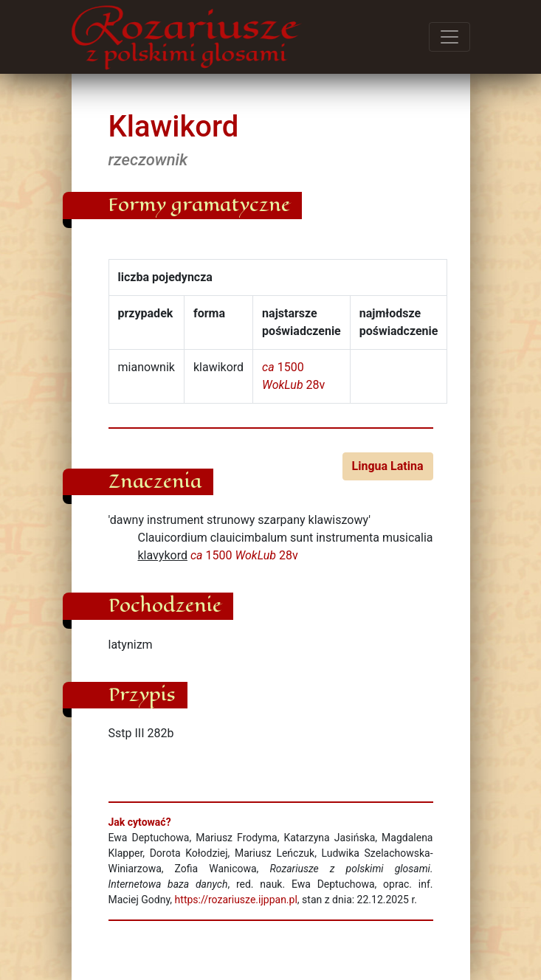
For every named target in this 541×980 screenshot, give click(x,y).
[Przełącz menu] (449, 37)
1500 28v (244, 555)
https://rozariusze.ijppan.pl (236, 900)
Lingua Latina (388, 466)
